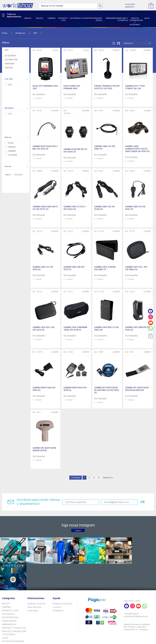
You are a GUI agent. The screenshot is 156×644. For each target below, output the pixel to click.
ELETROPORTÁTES (10, 591)
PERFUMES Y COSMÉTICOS (14, 601)
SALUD (5, 611)
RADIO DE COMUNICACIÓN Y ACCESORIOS (14, 606)
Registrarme (130, 7)
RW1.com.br (87, 641)
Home (5, 33)
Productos (20, 33)
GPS (35, 33)
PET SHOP (7, 622)
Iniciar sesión (130, 4)
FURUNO (10, 147)
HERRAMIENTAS (9, 598)
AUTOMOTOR (11, 60)
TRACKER (9, 68)
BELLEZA (6, 577)
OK (142, 502)
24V (8, 85)
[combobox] (137, 43)
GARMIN (10, 151)
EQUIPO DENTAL (9, 595)
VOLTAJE (16, 79)
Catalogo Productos (36, 577)
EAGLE (9, 143)
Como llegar (33, 584)
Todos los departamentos (14, 16)
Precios (16, 167)
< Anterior (76, 478)
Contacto (57, 581)
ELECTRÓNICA (8, 588)
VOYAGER (11, 155)
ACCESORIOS (10, 56)
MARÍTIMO (10, 64)
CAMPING (6, 581)
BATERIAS (16, 108)
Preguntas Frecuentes (63, 577)
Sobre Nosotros (34, 581)
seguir (78, 530)
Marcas (16, 137)
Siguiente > (108, 478)
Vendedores (58, 584)
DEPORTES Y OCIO (10, 584)
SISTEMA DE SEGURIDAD (13, 615)
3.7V (8, 114)
